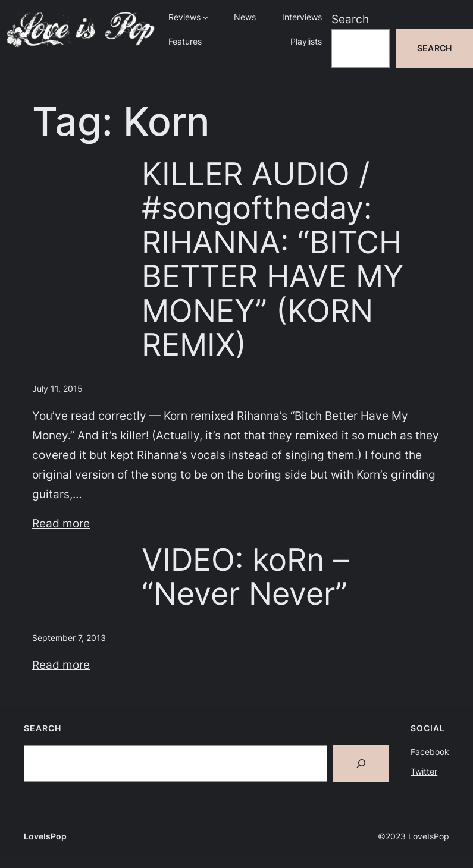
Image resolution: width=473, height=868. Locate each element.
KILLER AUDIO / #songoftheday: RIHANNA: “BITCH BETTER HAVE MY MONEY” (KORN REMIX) (273, 259)
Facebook (430, 752)
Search (350, 19)
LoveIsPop (45, 836)
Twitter (424, 771)
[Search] (361, 763)
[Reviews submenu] (206, 18)
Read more (61, 523)
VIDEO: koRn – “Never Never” (245, 577)
